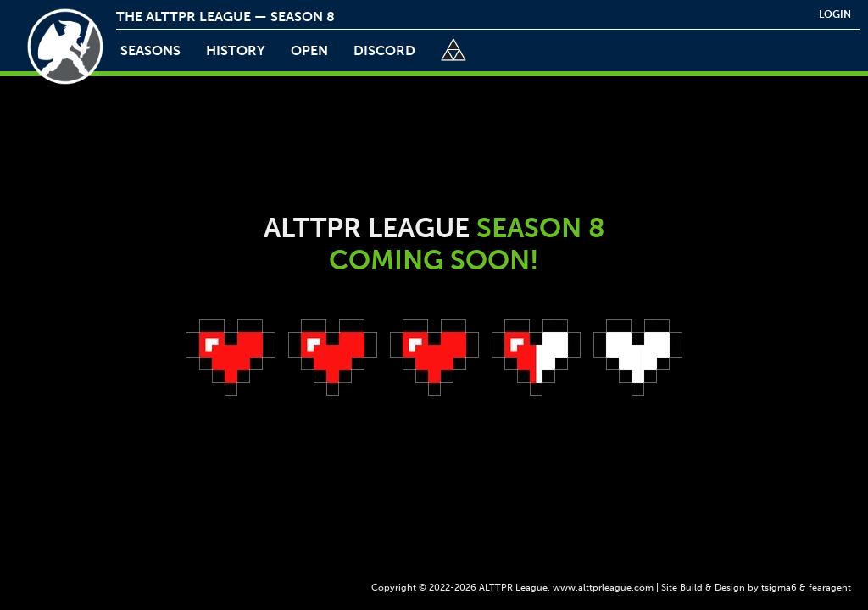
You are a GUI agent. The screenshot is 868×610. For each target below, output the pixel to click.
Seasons (150, 50)
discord (384, 50)
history (236, 50)
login (835, 14)
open (309, 50)
